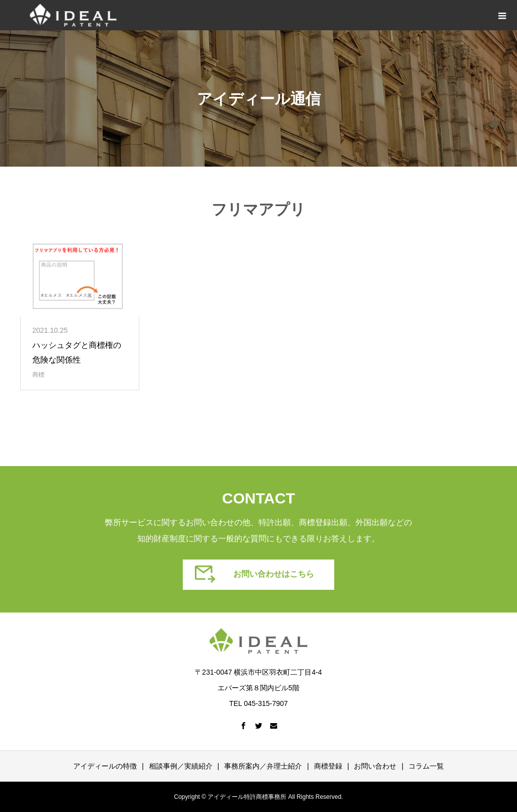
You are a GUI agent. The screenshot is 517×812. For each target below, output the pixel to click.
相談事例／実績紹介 (181, 766)
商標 (38, 375)
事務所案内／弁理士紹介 (263, 766)
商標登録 (328, 766)
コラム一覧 (426, 766)
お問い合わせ (375, 766)
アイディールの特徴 (105, 766)
